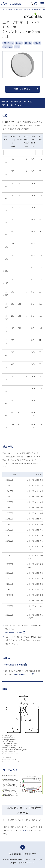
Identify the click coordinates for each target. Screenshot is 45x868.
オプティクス (8, 47)
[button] (42, 4)
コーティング (16, 105)
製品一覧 (14, 101)
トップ (5, 9)
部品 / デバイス (8, 43)
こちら (24, 830)
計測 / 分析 (28, 43)
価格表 (27, 101)
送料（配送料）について (15, 632)
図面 (3, 105)
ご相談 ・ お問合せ (22, 89)
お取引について (31, 854)
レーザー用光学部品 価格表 (15, 665)
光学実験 (37, 43)
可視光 (17, 47)
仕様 (3, 101)
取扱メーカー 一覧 (15, 9)
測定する (19, 43)
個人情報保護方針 (15, 854)
